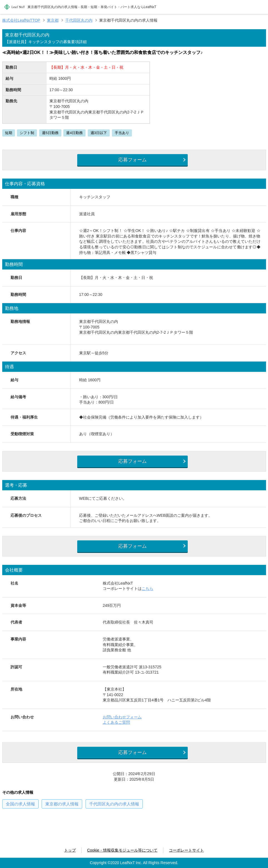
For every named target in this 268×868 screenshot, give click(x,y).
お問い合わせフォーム (122, 722)
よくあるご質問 (116, 727)
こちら (147, 593)
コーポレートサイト (186, 850)
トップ (70, 850)
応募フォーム (131, 161)
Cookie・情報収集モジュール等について (122, 850)
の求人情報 (20, 811)
